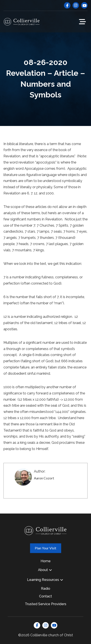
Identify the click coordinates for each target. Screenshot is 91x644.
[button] (82, 22)
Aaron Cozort (44, 478)
